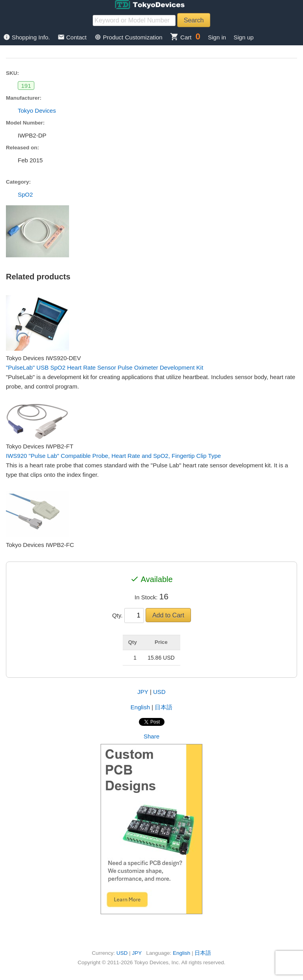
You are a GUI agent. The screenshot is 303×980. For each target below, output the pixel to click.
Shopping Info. (27, 37)
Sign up (244, 37)
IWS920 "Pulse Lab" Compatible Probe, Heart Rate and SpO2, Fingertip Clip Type (113, 456)
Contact (73, 37)
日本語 (164, 707)
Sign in (217, 37)
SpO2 (25, 194)
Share (151, 736)
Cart (181, 37)
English (140, 707)
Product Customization (129, 37)
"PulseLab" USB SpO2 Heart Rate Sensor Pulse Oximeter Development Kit (105, 367)
